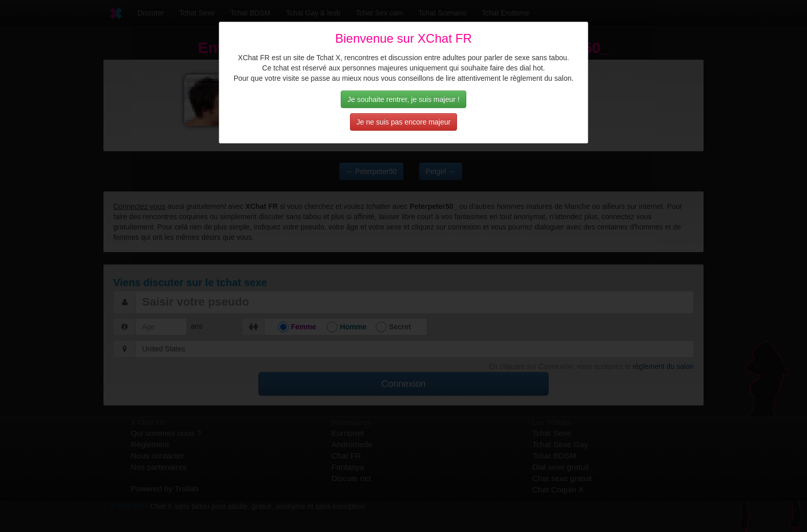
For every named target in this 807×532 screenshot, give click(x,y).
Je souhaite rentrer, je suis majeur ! (403, 99)
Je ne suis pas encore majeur (404, 122)
